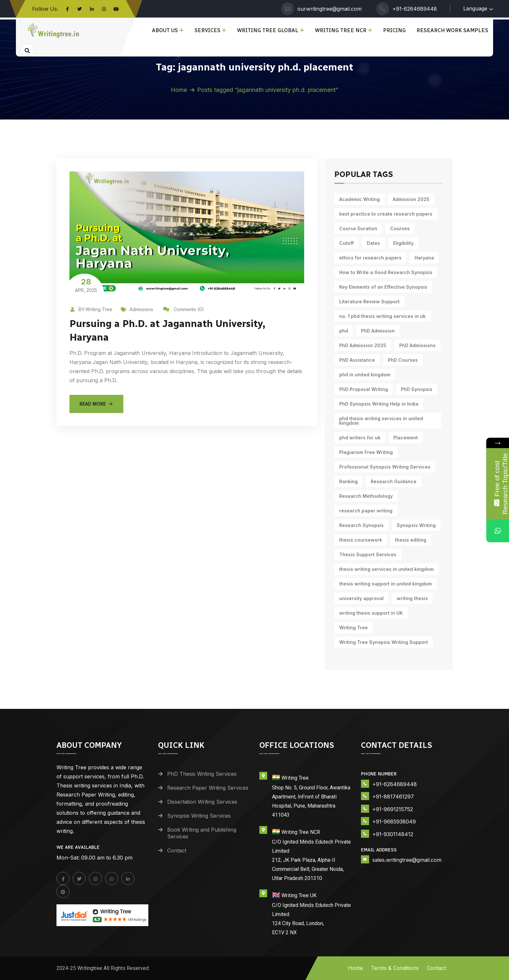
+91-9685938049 (394, 822)
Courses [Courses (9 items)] (400, 228)
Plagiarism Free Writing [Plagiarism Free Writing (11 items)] (366, 452)
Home (179, 90)
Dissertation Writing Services (202, 802)
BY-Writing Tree (91, 309)
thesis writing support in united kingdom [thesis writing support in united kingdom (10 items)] (385, 584)
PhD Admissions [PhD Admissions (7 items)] (417, 345)
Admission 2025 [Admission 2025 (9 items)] (411, 199)
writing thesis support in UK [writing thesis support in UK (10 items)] (371, 613)
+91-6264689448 (415, 9)
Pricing (394, 30)
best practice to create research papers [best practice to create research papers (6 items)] (386, 214)
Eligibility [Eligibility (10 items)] (403, 243)
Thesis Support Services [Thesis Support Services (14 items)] (368, 554)
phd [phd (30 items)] (344, 331)
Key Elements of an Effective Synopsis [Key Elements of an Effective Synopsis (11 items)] (383, 287)
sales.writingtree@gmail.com (407, 860)
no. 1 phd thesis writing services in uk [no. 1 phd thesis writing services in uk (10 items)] (382, 316)
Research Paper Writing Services (208, 788)
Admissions (137, 309)
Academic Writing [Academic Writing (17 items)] (360, 199)
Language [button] (475, 8)
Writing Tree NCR (341, 30)
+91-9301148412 (393, 834)
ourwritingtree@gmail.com (329, 9)
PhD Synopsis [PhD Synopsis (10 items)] (417, 389)
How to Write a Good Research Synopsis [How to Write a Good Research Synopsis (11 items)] (386, 272)
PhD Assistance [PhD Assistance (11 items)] (357, 360)
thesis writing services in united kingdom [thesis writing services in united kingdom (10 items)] (386, 569)
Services (207, 30)
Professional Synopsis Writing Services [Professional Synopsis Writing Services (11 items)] (385, 467)
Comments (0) (184, 309)
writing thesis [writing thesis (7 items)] (412, 598)
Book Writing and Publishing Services (202, 833)
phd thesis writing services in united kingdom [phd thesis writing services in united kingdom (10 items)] (381, 421)
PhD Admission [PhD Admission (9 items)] (378, 331)
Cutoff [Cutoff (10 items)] (347, 243)
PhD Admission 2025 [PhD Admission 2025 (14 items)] (363, 345)
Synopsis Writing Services (199, 816)
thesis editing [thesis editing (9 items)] (411, 540)
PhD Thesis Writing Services (202, 774)
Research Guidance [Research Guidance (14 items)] (394, 481)
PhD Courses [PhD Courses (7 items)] (403, 360)
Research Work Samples (452, 30)
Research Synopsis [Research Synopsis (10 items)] (361, 525)
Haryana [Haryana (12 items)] (424, 258)
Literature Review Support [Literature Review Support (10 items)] (369, 302)
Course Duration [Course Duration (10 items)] (358, 228)
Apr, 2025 (86, 285)
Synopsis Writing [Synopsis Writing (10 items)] (416, 525)
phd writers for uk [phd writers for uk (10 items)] (360, 438)
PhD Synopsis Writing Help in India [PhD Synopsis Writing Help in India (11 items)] (379, 404)
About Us (165, 30)
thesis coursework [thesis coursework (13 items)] (361, 540)
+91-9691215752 (393, 809)
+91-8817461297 (393, 797)
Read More (96, 404)
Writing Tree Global (268, 30)
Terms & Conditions (395, 968)
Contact (177, 850)
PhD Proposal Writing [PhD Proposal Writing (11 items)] (364, 389)
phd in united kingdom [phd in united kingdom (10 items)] (365, 375)
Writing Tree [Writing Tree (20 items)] (354, 628)
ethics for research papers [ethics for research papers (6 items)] (370, 258)
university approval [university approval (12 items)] (361, 598)
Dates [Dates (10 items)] (373, 243)
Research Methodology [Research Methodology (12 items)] (366, 496)
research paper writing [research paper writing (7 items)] (366, 511)
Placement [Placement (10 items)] (406, 438)
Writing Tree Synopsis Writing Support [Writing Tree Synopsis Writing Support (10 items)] (384, 642)
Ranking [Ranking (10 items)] (348, 481)
